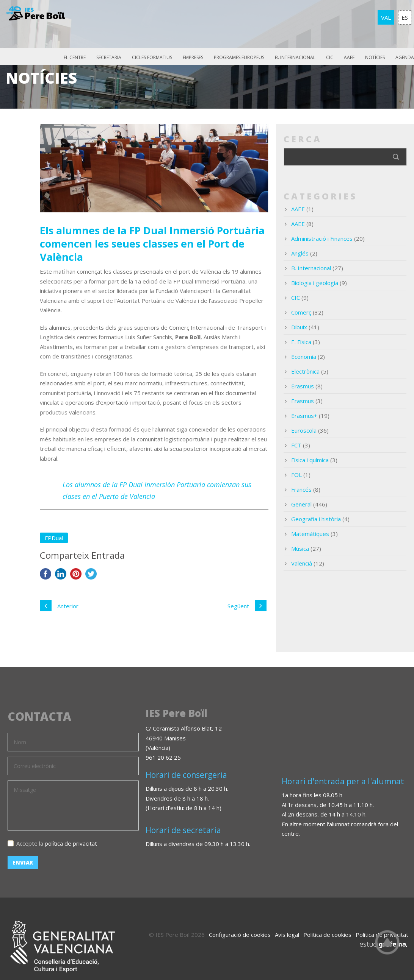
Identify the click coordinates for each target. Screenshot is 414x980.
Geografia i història (316, 519)
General (301, 504)
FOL (296, 475)
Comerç (301, 312)
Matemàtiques (310, 534)
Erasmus (303, 386)
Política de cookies (327, 935)
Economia (304, 357)
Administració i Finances (322, 238)
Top (387, 942)
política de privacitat (71, 843)
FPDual (54, 538)
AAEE (349, 57)
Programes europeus (239, 57)
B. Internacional (295, 57)
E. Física (301, 342)
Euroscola (304, 430)
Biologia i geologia (315, 283)
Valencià (302, 563)
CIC (330, 57)
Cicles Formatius (152, 57)
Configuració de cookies (240, 935)
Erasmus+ (304, 416)
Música (300, 548)
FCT (296, 445)
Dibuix (299, 327)
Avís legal (287, 935)
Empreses (193, 57)
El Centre (75, 57)
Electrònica (305, 371)
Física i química (310, 460)
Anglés (300, 253)
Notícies (375, 57)
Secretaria (109, 57)
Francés (301, 489)
